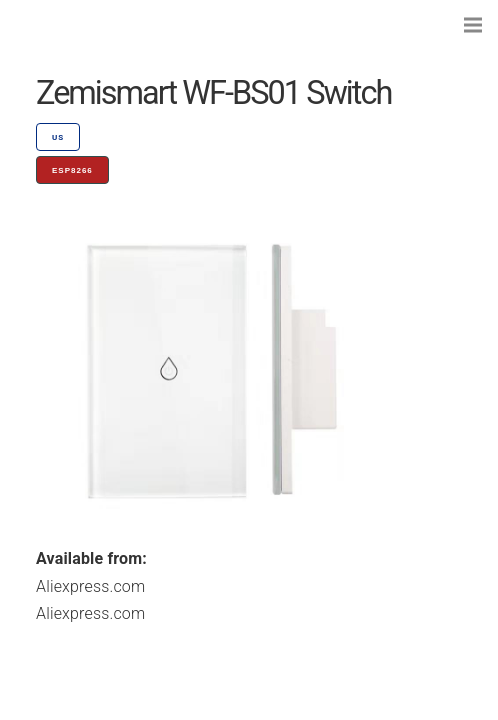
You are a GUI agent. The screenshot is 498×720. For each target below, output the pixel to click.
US (58, 137)
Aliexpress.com (90, 586)
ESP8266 (72, 170)
